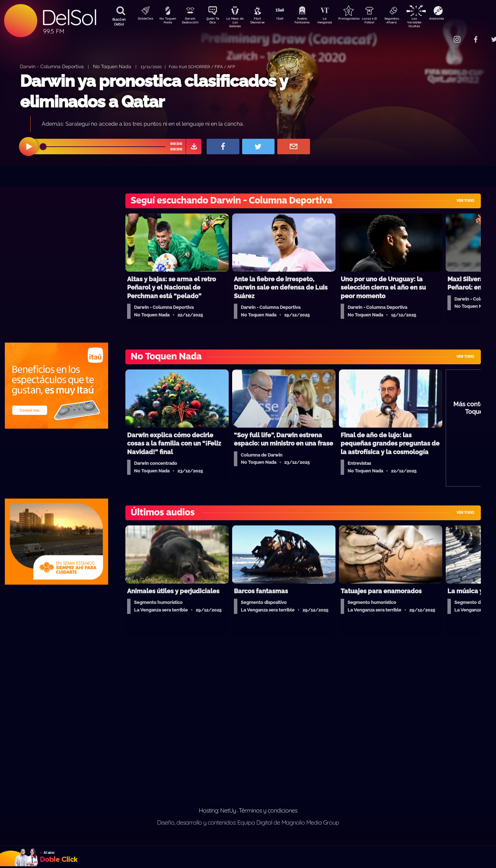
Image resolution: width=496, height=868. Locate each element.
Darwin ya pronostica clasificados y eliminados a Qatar (154, 91)
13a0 (288, 19)
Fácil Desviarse (263, 22)
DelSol (69, 17)
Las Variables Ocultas (432, 22)
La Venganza (336, 22)
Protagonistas (360, 19)
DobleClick (143, 19)
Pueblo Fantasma (312, 22)
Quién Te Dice (215, 22)
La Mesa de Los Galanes (240, 22)
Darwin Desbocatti (191, 22)
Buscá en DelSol (119, 22)
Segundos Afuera (408, 22)
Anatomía (457, 19)
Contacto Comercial (443, 35)
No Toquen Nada (167, 22)
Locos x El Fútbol (384, 22)
